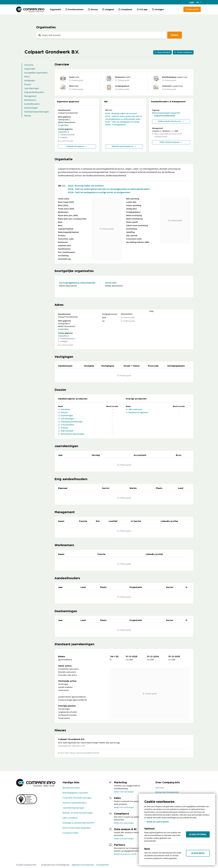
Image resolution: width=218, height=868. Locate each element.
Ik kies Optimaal (198, 834)
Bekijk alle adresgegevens (77, 146)
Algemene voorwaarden (83, 865)
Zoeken (175, 35)
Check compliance (183, 52)
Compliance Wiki (70, 833)
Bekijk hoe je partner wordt (125, 854)
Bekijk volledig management (171, 142)
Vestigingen (30, 80)
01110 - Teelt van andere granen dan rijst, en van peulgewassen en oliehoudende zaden (124, 118)
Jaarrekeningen (32, 88)
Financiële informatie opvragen (77, 798)
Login (192, 2)
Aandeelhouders (32, 104)
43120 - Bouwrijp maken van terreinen (121, 113)
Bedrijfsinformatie (71, 788)
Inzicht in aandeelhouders (75, 803)
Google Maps (63, 125)
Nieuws (28, 116)
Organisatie (55, 9)
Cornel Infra (111, 283)
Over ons (160, 788)
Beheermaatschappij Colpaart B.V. (166, 113)
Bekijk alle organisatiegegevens (124, 146)
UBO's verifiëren (70, 818)
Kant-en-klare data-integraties (77, 828)
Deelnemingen (31, 108)
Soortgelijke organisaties (36, 73)
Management (30, 96)
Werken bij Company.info (167, 792)
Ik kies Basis (198, 853)
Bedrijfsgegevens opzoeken (75, 793)
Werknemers (30, 100)
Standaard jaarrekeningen (36, 112)
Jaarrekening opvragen (73, 808)
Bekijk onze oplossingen (124, 792)
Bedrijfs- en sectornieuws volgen (78, 813)
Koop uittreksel (162, 52)
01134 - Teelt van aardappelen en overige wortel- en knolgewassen (122, 123)
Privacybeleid (102, 865)
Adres (27, 76)
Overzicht (29, 65)
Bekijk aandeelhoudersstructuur (171, 121)
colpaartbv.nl (64, 132)
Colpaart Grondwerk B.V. (165, 116)
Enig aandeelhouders (34, 92)
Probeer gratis (192, 9)
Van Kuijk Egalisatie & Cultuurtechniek (77, 283)
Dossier (28, 84)
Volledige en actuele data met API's (79, 823)
